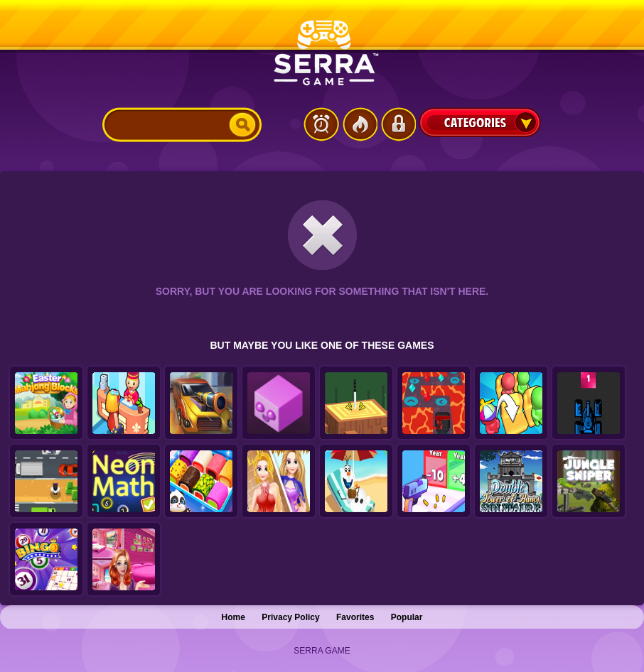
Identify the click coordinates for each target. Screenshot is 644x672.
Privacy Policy (290, 617)
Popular (407, 617)
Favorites (355, 617)
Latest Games (321, 124)
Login (398, 124)
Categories (480, 122)
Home (234, 617)
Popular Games (360, 124)
